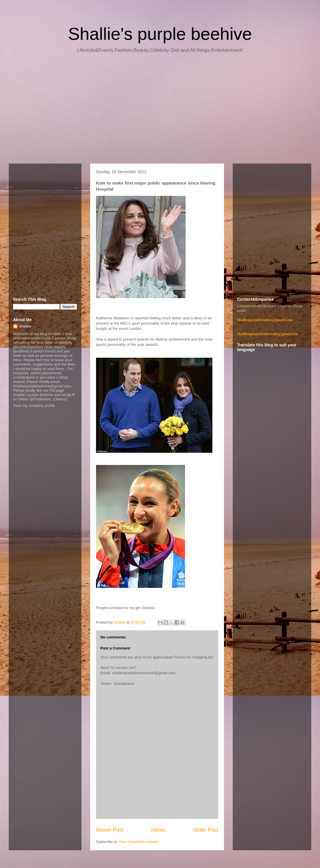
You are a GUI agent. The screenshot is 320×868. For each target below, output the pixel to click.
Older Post (206, 830)
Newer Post (110, 830)
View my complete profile (34, 406)
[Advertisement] (160, 110)
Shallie (25, 326)
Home (158, 830)
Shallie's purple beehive (160, 34)
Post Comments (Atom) (139, 842)
